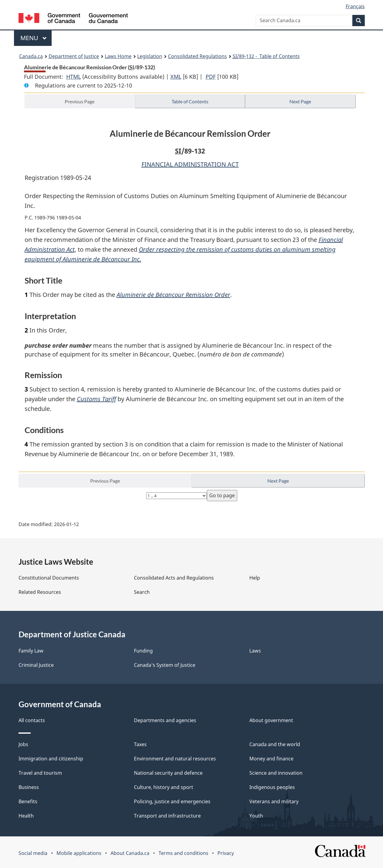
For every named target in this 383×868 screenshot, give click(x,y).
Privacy (226, 853)
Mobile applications (79, 853)
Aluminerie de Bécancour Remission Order (173, 295)
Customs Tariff (96, 399)
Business (29, 787)
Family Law (31, 651)
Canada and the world (275, 744)
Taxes (140, 744)
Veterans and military (274, 801)
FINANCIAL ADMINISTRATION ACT (190, 164)
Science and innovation (276, 773)
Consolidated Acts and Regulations (174, 578)
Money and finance (271, 759)
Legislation (150, 56)
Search (142, 592)
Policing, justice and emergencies (172, 801)
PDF (211, 77)
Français (355, 6)
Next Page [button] (300, 101)
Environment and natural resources (175, 759)
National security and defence (168, 773)
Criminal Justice (36, 665)
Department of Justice (74, 56)
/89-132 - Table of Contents (266, 56)
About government (271, 720)
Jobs (23, 744)
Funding (143, 651)
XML (176, 77)
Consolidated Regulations (197, 56)
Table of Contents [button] (190, 101)
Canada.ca (31, 56)
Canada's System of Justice (165, 665)
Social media (33, 853)
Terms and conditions (183, 853)
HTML (74, 77)
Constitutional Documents (49, 578)
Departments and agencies (165, 720)
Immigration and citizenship (51, 759)
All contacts (32, 720)
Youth (256, 816)
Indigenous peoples (272, 787)
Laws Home (118, 56)
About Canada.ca (130, 853)
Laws (255, 651)
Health (26, 816)
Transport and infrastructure (167, 816)
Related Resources (40, 592)
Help (255, 578)
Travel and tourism (40, 773)
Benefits (28, 801)
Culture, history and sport (164, 787)
